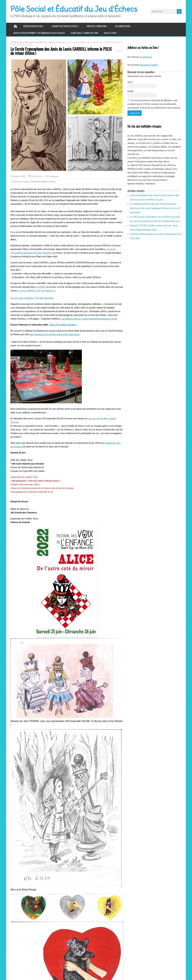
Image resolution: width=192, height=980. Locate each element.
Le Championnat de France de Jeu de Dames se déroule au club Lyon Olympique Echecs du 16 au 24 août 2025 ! (155, 208)
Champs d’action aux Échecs (65, 26)
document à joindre (149, 65)
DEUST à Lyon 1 (110, 33)
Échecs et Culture (21, 182)
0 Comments (53, 176)
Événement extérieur (40, 182)
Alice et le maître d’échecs (63, 325)
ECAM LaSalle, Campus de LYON (84, 33)
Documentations (123, 26)
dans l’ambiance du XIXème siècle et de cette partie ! (55, 334)
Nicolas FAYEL (19, 176)
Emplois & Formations (96, 26)
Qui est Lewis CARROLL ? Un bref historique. (32, 298)
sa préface (41, 287)
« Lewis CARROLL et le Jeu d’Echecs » (37, 291)
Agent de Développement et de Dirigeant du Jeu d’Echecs (39, 33)
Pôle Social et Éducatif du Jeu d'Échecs (74, 9)
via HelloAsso (146, 57)
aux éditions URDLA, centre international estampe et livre (89, 319)
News (53, 182)
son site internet (96, 419)
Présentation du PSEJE (33, 26)
